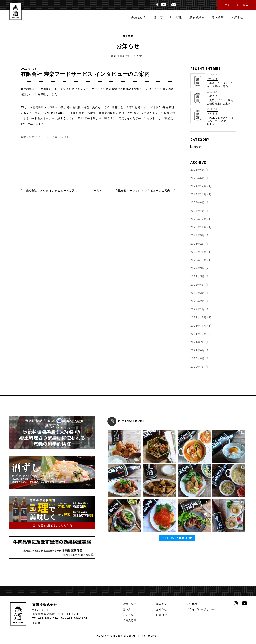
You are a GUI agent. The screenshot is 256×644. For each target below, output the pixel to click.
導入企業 (218, 17)
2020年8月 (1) (200, 359)
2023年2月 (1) (200, 244)
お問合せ (162, 615)
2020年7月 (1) (200, 367)
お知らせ (237, 17)
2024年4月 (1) (200, 211)
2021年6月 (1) (200, 350)
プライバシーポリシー (201, 609)
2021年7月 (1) (200, 342)
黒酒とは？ (139, 17)
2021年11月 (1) (201, 326)
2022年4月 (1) (200, 285)
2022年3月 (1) (200, 293)
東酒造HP (38, 623)
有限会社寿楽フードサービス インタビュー (48, 137)
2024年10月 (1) (201, 194)
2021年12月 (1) (201, 318)
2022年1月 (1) (200, 309)
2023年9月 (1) (200, 235)
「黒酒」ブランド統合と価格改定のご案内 (220, 102)
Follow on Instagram (177, 538)
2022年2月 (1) (200, 301)
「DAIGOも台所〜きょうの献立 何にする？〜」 (220, 121)
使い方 (158, 17)
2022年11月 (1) (201, 252)
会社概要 (192, 604)
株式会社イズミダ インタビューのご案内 (52, 191)
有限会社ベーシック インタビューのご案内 (143, 191)
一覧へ (98, 191)
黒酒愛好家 (197, 17)
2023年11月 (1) (201, 227)
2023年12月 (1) (201, 219)
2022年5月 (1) (200, 277)
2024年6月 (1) (200, 203)
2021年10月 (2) (201, 334)
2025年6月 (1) (200, 170)
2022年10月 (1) (201, 260)
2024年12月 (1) (201, 186)
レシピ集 (176, 17)
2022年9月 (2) (200, 268)
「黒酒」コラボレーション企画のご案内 (220, 85)
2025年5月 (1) (200, 178)
